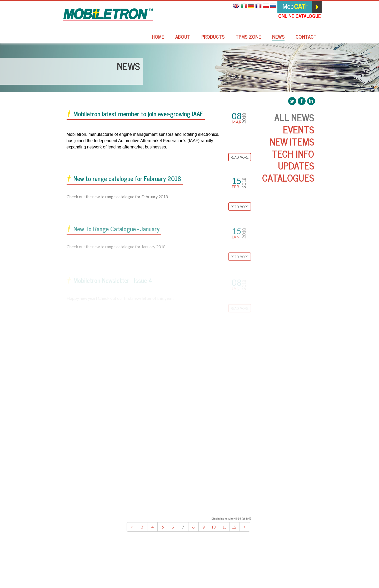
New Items (292, 141)
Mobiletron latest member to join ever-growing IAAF (138, 114)
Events (298, 129)
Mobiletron (108, 15)
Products (213, 37)
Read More (240, 157)
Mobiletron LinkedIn (311, 101)
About (183, 37)
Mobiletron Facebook (302, 101)
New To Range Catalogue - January (116, 231)
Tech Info (293, 154)
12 (234, 527)
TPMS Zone (248, 37)
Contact (306, 37)
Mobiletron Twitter (292, 101)
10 (214, 527)
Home (158, 37)
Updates (296, 165)
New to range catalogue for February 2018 (127, 179)
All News (294, 117)
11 (224, 527)
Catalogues (288, 178)
